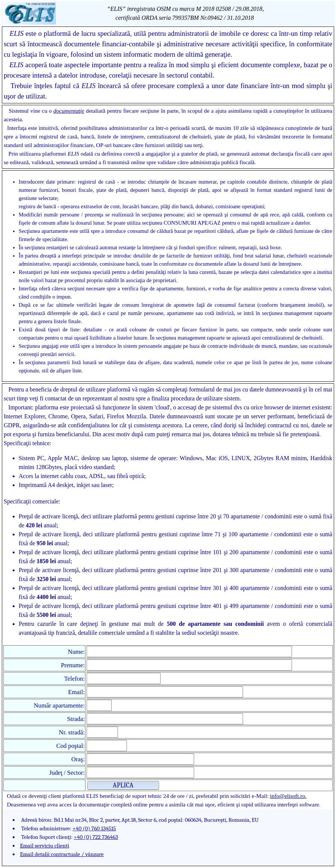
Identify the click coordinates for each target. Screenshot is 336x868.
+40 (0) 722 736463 (96, 837)
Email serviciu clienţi (44, 846)
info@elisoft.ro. (288, 796)
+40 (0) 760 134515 (94, 828)
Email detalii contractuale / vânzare (62, 854)
